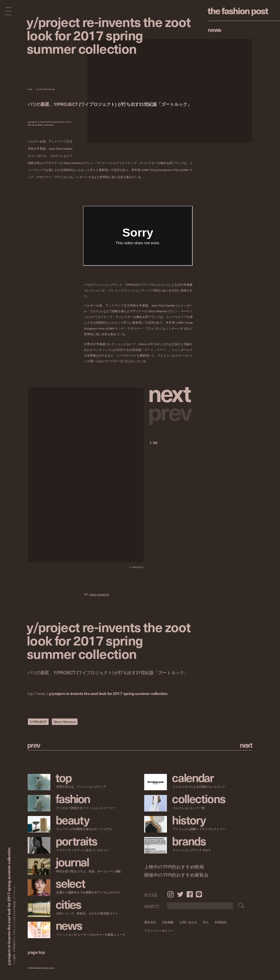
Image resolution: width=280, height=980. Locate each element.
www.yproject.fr (100, 595)
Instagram (170, 894)
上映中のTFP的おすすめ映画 (174, 867)
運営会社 (150, 922)
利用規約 (221, 922)
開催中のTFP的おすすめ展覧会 (176, 875)
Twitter (180, 894)
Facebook (190, 894)
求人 (206, 922)
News (214, 29)
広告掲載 (168, 922)
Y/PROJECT (38, 722)
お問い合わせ (188, 922)
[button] (171, 393)
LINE (199, 894)
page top (36, 952)
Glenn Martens (65, 722)
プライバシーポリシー (159, 931)
